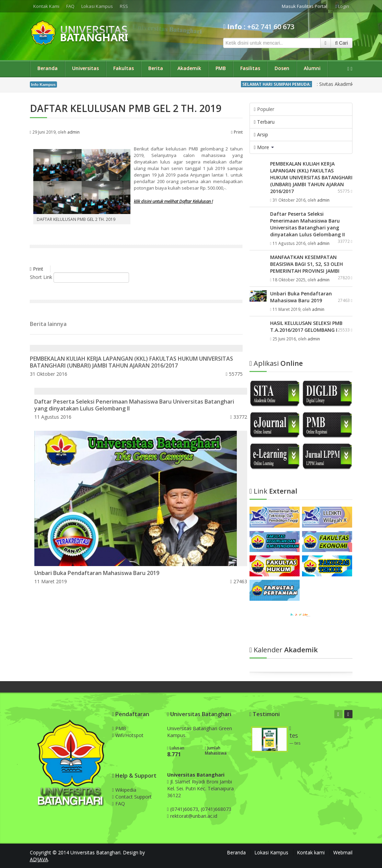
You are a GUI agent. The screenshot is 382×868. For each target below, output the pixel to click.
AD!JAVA (39, 859)
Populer (264, 109)
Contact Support (132, 797)
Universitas (85, 68)
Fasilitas (250, 68)
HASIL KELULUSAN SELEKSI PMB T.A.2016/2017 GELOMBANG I (306, 326)
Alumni (312, 68)
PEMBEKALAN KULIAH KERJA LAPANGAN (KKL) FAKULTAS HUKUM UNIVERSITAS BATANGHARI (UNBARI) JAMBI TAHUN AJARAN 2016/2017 (131, 362)
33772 (239, 417)
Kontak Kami (46, 6)
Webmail (343, 852)
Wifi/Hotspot (128, 735)
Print (237, 132)
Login (342, 6)
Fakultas (124, 68)
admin (73, 132)
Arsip (261, 134)
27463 (239, 581)
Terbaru (264, 122)
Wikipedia (124, 790)
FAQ (70, 6)
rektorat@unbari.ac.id (194, 816)
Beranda (48, 68)
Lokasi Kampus (97, 6)
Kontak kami (311, 852)
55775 (234, 374)
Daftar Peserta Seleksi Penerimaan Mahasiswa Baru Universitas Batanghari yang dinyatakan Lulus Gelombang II (134, 405)
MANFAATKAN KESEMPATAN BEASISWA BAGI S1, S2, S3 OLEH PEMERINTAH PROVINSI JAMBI (306, 264)
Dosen (282, 68)
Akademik (189, 68)
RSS (124, 6)
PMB (221, 68)
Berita (156, 68)
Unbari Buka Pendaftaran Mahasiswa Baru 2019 (97, 573)
